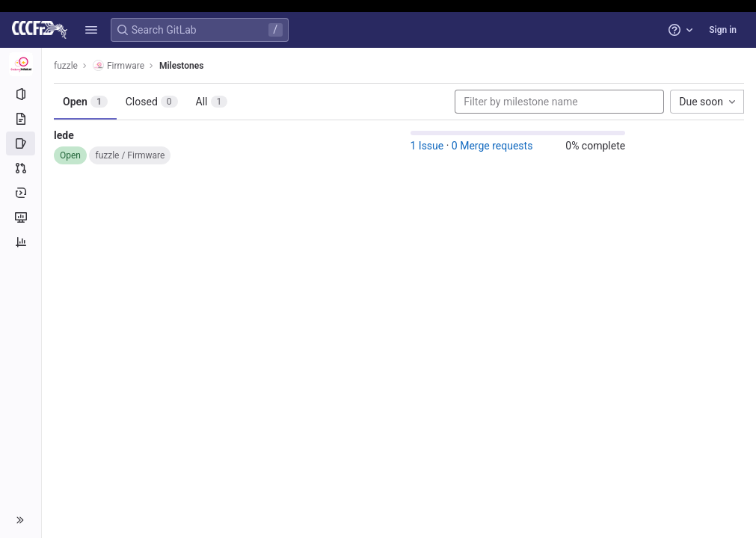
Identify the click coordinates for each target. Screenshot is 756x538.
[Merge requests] (21, 168)
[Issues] (21, 143)
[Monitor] (21, 217)
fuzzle (66, 66)
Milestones (181, 66)
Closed (152, 102)
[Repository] (21, 119)
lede (64, 135)
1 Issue (427, 146)
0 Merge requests (492, 146)
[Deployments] (21, 193)
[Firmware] (21, 64)
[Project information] (21, 94)
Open (85, 102)
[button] (91, 30)
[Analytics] (21, 242)
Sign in (723, 30)
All (212, 102)
